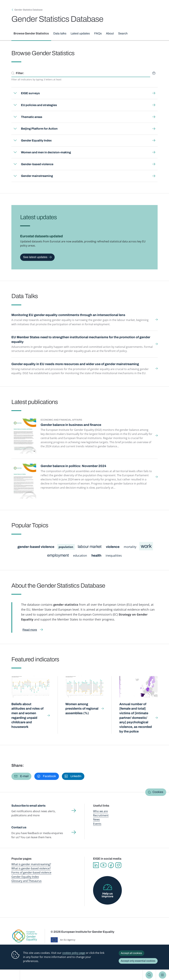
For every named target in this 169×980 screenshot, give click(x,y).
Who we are (100, 811)
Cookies (158, 792)
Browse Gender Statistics (31, 33)
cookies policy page (74, 953)
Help (154, 73)
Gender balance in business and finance (71, 425)
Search (149, 975)
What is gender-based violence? (31, 868)
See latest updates (35, 257)
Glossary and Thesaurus (26, 881)
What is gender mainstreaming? (31, 864)
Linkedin (96, 865)
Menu (162, 975)
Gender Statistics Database (28, 10)
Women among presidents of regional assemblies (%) (82, 709)
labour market (90, 547)
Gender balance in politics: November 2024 (73, 466)
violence (113, 547)
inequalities (114, 555)
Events (97, 824)
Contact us (19, 827)
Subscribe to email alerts (28, 806)
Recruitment (101, 815)
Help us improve (107, 895)
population (66, 547)
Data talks (60, 33)
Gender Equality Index (25, 877)
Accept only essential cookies (138, 961)
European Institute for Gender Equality (11, 975)
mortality (130, 547)
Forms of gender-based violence (31, 872)
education (80, 555)
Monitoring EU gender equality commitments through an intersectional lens (68, 315)
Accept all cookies (131, 953)
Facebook (111, 865)
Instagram (118, 865)
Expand (15, 93)
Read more (30, 630)
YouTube (103, 865)
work (146, 546)
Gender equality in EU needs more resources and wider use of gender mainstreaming (75, 364)
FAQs (98, 33)
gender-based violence (36, 547)
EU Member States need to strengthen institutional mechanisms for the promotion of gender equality (81, 339)
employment (58, 555)
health (96, 555)
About (110, 33)
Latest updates (80, 33)
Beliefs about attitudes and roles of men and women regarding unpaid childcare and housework (27, 715)
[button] (21, 776)
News (96, 820)
